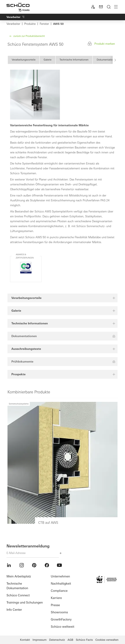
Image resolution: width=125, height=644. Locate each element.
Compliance (59, 591)
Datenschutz (57, 640)
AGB (70, 640)
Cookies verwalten (107, 640)
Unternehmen (60, 576)
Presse (55, 605)
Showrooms (59, 612)
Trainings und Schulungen (25, 602)
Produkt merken (105, 44)
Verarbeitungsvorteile (24, 60)
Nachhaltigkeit (61, 584)
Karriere (56, 598)
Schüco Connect (18, 595)
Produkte (30, 24)
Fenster (44, 24)
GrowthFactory (61, 619)
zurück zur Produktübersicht (29, 36)
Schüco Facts (84, 640)
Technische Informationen (74, 60)
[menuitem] (9, 565)
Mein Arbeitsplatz (19, 576)
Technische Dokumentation (17, 586)
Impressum (40, 640)
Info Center (14, 610)
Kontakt (25, 640)
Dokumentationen (107, 60)
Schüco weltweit (62, 627)
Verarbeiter (13, 24)
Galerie (48, 60)
